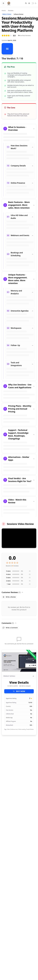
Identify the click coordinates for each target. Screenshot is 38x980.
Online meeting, (22, 729)
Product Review (30, 729)
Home (4, 11)
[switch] (32, 3)
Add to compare (25, 686)
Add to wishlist (13, 686)
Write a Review (9, 597)
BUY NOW (19, 691)
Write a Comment (10, 628)
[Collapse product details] (33, 676)
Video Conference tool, (12, 729)
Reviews (11, 11)
